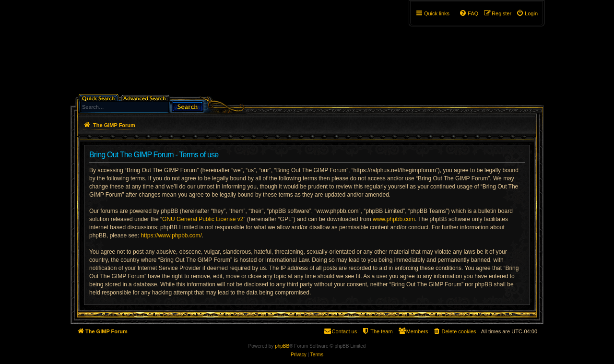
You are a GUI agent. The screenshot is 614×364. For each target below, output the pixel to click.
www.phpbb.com (394, 219)
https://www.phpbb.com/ (171, 235)
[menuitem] (527, 13)
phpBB (282, 346)
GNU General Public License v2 (203, 219)
